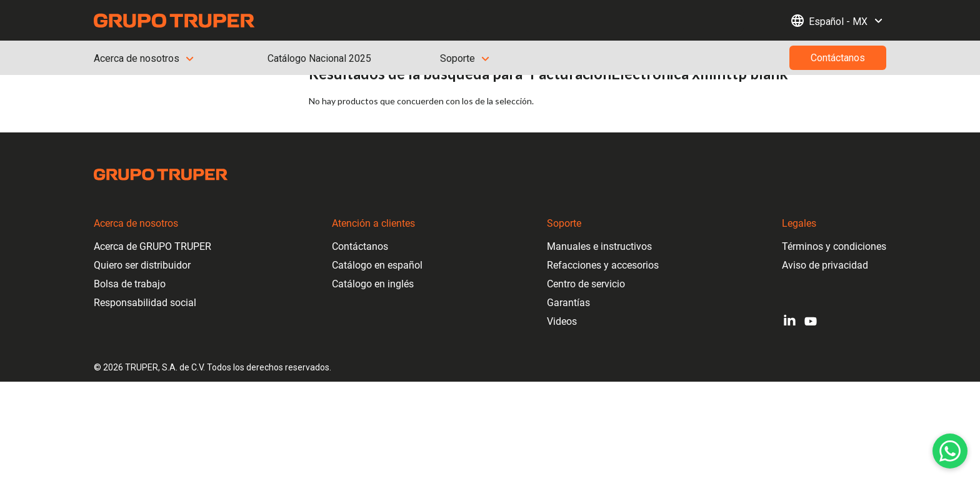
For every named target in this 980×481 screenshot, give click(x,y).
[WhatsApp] (950, 451)
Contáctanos (360, 246)
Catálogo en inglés (373, 284)
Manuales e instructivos (599, 246)
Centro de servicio (586, 284)
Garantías (568, 303)
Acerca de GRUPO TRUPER (152, 246)
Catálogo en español (377, 265)
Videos (562, 321)
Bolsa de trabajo (130, 284)
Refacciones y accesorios (603, 265)
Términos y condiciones (834, 246)
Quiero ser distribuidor (142, 265)
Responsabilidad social (145, 303)
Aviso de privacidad (825, 265)
